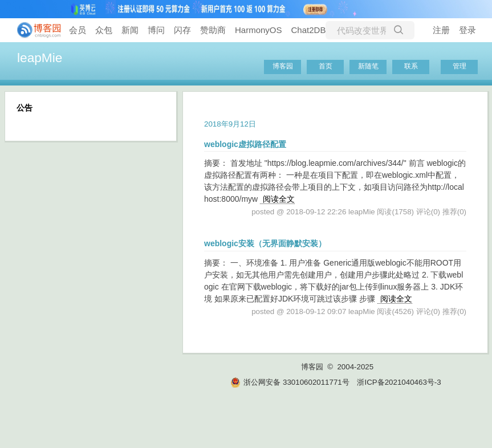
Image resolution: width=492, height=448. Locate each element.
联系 (411, 66)
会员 (78, 30)
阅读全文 (279, 199)
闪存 (182, 30)
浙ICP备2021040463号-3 (399, 382)
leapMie (40, 58)
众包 (104, 30)
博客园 (283, 66)
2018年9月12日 (230, 124)
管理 (460, 66)
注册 (441, 30)
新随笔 (368, 66)
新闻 (130, 30)
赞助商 (213, 30)
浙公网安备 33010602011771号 (290, 382)
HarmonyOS (259, 30)
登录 (467, 30)
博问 (156, 30)
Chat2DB (309, 30)
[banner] (34, 30)
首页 (326, 66)
